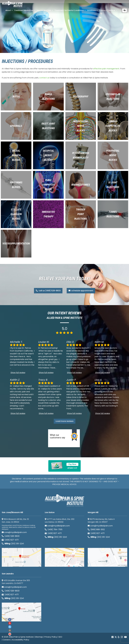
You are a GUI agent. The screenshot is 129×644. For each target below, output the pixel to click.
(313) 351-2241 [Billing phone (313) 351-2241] (13, 544)
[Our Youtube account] (10, 634)
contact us (44, 78)
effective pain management (106, 69)
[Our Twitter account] (116, 637)
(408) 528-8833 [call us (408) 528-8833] (11, 536)
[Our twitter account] (10, 627)
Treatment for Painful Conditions (70, 11)
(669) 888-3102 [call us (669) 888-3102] (96, 529)
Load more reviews (65, 421)
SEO (60, 637)
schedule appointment (81, 291)
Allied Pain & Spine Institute (21, 637)
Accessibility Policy (21, 640)
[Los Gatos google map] (65, 557)
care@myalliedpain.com (14, 532)
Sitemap (39, 637)
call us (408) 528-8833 (48, 291)
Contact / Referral (108, 11)
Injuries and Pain (45, 11)
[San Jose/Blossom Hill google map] (22, 557)
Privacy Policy (51, 637)
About (9, 11)
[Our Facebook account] (113, 637)
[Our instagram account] (10, 630)
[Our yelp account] (119, 637)
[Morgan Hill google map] (107, 557)
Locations (93, 11)
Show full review (18, 373)
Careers (7, 640)
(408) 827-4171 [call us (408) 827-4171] (10, 540)
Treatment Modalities (25, 11)
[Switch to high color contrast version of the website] (125, 10)
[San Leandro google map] (22, 612)
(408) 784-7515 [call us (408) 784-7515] (54, 529)
